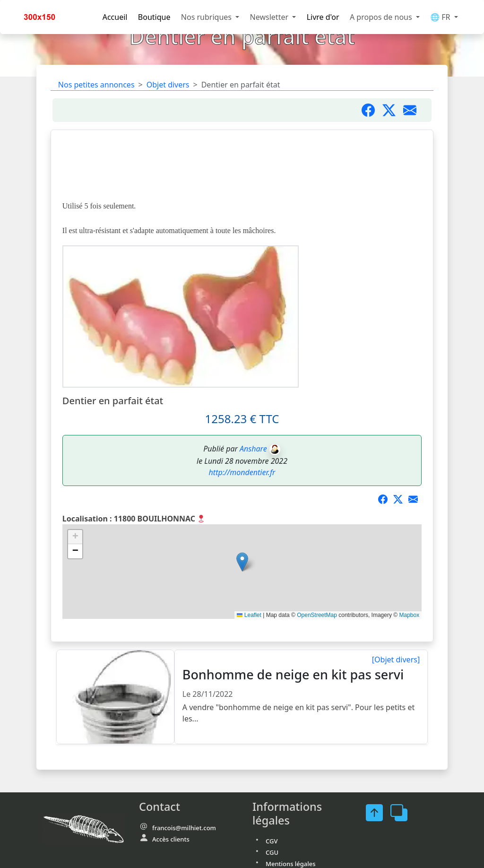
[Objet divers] (396, 660)
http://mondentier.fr (242, 472)
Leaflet (249, 615)
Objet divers (168, 85)
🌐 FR (441, 17)
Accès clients (171, 839)
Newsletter (270, 17)
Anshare (253, 449)
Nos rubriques (207, 17)
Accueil (115, 17)
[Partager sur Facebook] (372, 110)
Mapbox (409, 615)
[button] (242, 562)
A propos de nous (382, 17)
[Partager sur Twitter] (393, 110)
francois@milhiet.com (184, 828)
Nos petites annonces (96, 85)
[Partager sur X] (401, 500)
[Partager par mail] (414, 110)
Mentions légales (291, 864)
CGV (272, 841)
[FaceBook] (378, 812)
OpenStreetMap (317, 615)
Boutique (154, 17)
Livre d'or (323, 17)
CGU (272, 852)
